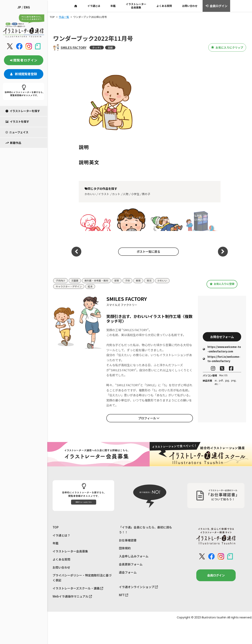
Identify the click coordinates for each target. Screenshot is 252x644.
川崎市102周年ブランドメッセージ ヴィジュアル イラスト (95, 219)
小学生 (135, 194)
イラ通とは (94, 6)
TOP (56, 527)
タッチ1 (97, 48)
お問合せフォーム (222, 337)
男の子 (146, 194)
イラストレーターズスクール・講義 (78, 590)
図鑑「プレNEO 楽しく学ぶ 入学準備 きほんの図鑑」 (130, 219)
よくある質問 (164, 6)
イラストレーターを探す (23, 111)
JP (19, 7)
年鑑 (113, 6)
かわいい (90, 194)
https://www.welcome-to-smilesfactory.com (222, 350)
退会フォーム (128, 573)
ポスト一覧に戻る (148, 252)
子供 (131, 281)
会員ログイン (216, 6)
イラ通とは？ (61, 536)
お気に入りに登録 (222, 284)
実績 (110, 48)
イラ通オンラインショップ (138, 588)
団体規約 (125, 549)
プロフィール (149, 418)
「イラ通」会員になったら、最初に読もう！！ (145, 530)
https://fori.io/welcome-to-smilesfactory (221, 359)
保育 (120, 281)
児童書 (76, 281)
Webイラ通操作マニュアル (72, 598)
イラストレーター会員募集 (136, 6)
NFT (124, 596)
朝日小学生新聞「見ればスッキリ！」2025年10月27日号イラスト (202, 220)
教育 (143, 281)
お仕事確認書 (128, 541)
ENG (27, 7)
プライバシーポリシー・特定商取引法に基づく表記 (82, 579)
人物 (126, 194)
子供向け (61, 281)
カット (116, 194)
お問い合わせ (190, 6)
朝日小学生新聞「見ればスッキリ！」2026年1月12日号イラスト (166, 220)
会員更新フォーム (131, 565)
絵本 (92, 287)
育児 (154, 281)
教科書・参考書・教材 (99, 281)
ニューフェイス (17, 132)
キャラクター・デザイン (70, 287)
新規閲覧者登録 (24, 74)
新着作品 (13, 143)
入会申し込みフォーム (134, 557)
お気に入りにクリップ (224, 47)
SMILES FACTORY (74, 47)
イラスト (104, 194)
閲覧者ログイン (24, 60)
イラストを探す (17, 121)
